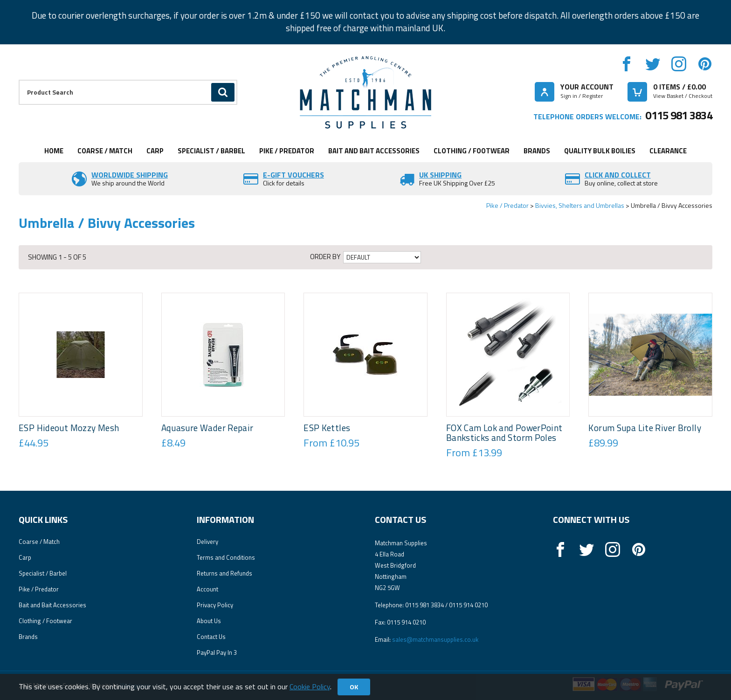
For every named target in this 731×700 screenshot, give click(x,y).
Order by (325, 257)
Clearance (668, 151)
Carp (155, 151)
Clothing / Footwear (472, 151)
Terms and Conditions (226, 557)
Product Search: (19, 80)
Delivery (207, 542)
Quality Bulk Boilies (600, 151)
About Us (209, 621)
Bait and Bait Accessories (374, 151)
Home (54, 151)
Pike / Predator (287, 151)
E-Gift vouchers (293, 175)
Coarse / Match (105, 151)
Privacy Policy (215, 605)
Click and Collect (618, 175)
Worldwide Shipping (130, 175)
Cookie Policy (310, 686)
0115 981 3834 (679, 115)
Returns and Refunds (224, 573)
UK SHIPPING (440, 175)
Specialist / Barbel (211, 151)
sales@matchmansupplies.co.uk (435, 639)
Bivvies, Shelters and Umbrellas (580, 205)
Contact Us (211, 637)
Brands (537, 151)
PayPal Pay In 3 (217, 652)
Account (207, 589)
